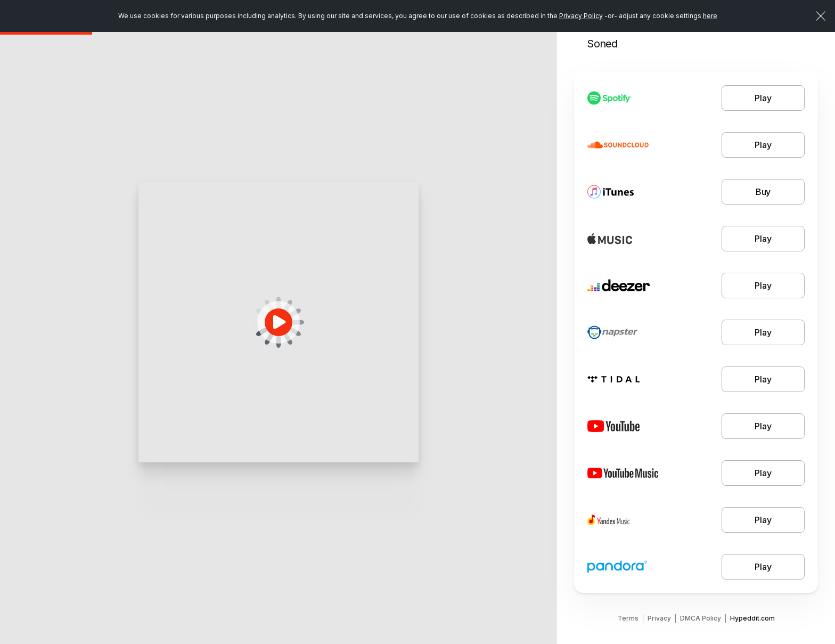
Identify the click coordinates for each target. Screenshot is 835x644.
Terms (628, 618)
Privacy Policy (581, 16)
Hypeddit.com (752, 618)
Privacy (659, 618)
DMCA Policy (701, 618)
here (710, 16)
